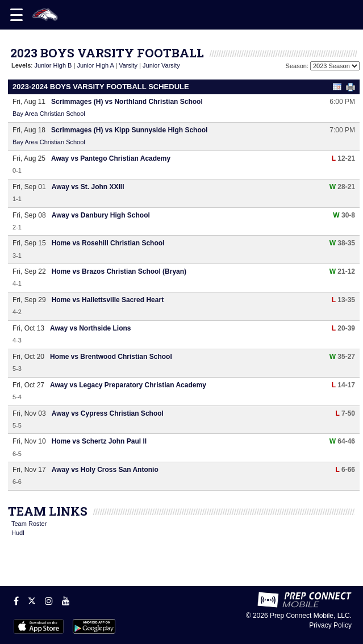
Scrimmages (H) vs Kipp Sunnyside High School (129, 130)
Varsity (128, 65)
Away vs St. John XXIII (88, 187)
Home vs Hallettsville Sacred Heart (108, 300)
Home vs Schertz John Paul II (99, 441)
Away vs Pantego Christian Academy (111, 158)
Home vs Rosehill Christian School (108, 243)
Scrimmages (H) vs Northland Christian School (127, 102)
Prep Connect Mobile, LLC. (311, 616)
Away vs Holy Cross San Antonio (105, 470)
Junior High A (95, 65)
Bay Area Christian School (49, 114)
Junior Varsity (161, 65)
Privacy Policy (330, 625)
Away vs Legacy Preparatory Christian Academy (128, 385)
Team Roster (29, 524)
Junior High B (53, 65)
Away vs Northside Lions (90, 328)
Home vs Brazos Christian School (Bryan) (119, 271)
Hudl (18, 533)
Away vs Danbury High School (101, 215)
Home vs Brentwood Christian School (111, 357)
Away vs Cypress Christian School (108, 413)
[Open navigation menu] (16, 15)
